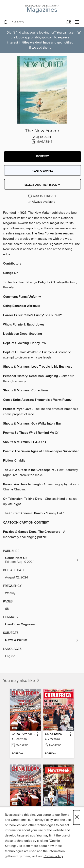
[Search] (6, 22)
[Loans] (69, 23)
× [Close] (77, 817)
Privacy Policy (43, 820)
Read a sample (43, 171)
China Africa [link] (53, 734)
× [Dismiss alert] (79, 33)
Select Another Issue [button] (43, 185)
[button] (43, 157)
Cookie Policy (53, 856)
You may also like (22, 681)
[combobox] (34, 22)
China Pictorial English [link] (24, 734)
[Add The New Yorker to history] (43, 196)
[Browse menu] (77, 22)
